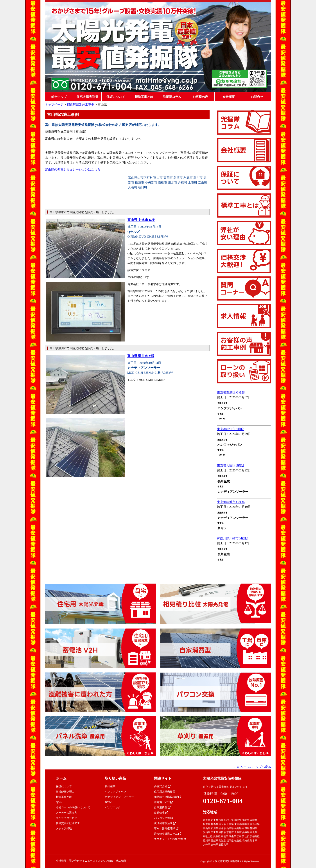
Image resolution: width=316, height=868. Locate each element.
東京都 (238, 824)
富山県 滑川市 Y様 (141, 356)
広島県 (240, 836)
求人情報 (121, 861)
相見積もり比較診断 (168, 797)
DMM (108, 802)
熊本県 (254, 841)
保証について (116, 97)
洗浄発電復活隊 (165, 823)
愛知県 (207, 832)
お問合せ (257, 97)
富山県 (207, 828)
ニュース (90, 861)
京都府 (230, 832)
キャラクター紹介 (66, 818)
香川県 (207, 841)
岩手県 (215, 820)
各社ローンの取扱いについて (73, 807)
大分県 (207, 845)
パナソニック (113, 807)
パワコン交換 (164, 818)
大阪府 (238, 832)
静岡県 (254, 828)
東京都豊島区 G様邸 (231, 393)
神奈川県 (247, 824)
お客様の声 (200, 97)
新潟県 (256, 824)
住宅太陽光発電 (87, 97)
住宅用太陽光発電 (165, 792)
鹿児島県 (223, 845)
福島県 (246, 820)
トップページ (54, 105)
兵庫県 (246, 832)
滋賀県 (222, 832)
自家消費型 (162, 807)
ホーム (61, 778)
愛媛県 (215, 841)
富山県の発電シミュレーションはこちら (73, 170)
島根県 (225, 836)
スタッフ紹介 (106, 861)
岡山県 (233, 836)
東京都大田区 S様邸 (231, 466)
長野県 (238, 828)
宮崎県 (215, 845)
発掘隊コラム (172, 97)
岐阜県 (246, 828)
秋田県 (230, 820)
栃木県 (207, 824)
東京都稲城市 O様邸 (231, 502)
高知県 (222, 841)
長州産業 (110, 786)
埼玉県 (222, 824)
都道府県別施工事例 (81, 105)
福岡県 (230, 841)
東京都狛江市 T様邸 (231, 429)
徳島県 (256, 836)
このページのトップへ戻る (253, 767)
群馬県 (215, 824)
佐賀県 (238, 841)
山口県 (248, 836)
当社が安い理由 (65, 792)
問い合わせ (75, 861)
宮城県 (222, 820)
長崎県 (246, 841)
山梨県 (230, 828)
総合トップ (59, 97)
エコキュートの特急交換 (170, 839)
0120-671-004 (223, 801)
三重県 (215, 832)
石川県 (215, 828)
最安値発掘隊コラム (168, 834)
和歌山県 (208, 836)
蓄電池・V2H (163, 802)
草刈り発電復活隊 (166, 828)
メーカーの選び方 (66, 813)
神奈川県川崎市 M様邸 (233, 538)
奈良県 (254, 832)
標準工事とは (144, 97)
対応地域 (210, 812)
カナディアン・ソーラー (119, 797)
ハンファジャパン (115, 792)
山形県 (238, 820)
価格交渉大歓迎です (68, 823)
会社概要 (229, 97)
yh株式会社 (162, 786)
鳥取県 (217, 836)
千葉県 (230, 824)
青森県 (207, 820)
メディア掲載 (64, 828)
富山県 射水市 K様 (141, 220)
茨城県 (254, 820)
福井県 (222, 828)
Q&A (59, 802)
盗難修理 (161, 813)
